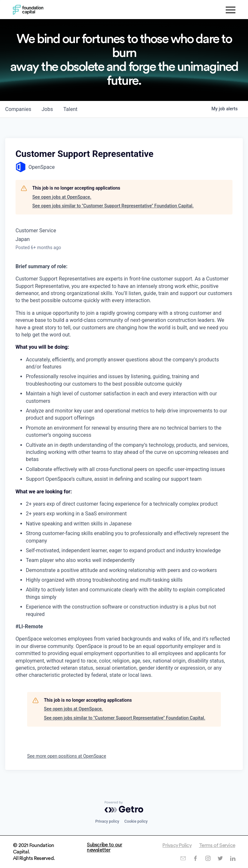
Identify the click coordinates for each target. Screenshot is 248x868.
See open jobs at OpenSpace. (62, 197)
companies (18, 109)
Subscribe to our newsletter (104, 847)
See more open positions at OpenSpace (67, 756)
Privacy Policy (177, 845)
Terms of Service (217, 845)
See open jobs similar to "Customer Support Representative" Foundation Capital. (113, 206)
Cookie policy (136, 821)
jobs (47, 109)
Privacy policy (107, 821)
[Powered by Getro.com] (124, 807)
